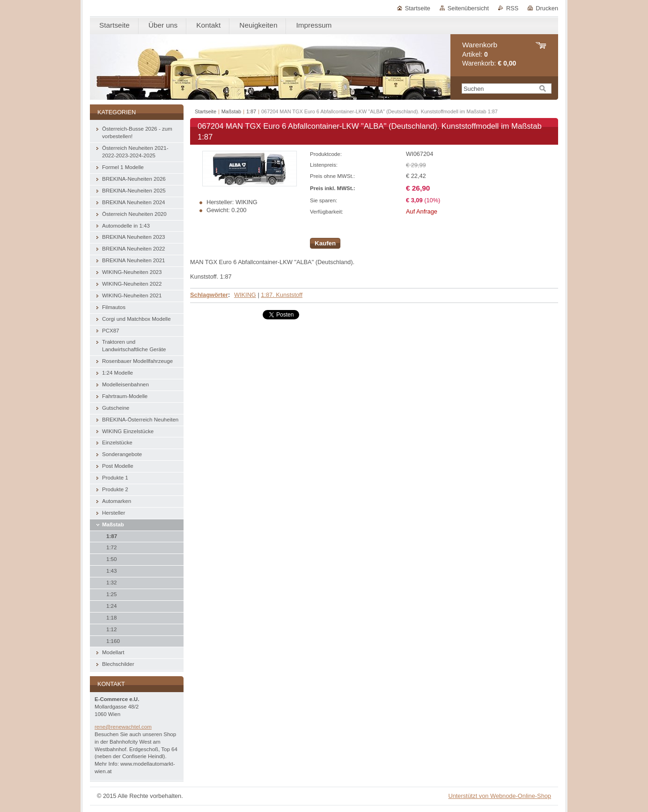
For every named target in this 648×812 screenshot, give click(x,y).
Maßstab (231, 111)
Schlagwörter (209, 295)
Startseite (418, 8)
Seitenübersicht (468, 8)
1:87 (251, 111)
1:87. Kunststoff (282, 295)
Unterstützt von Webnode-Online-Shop (500, 796)
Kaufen (325, 243)
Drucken (547, 8)
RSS (512, 8)
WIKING (245, 295)
